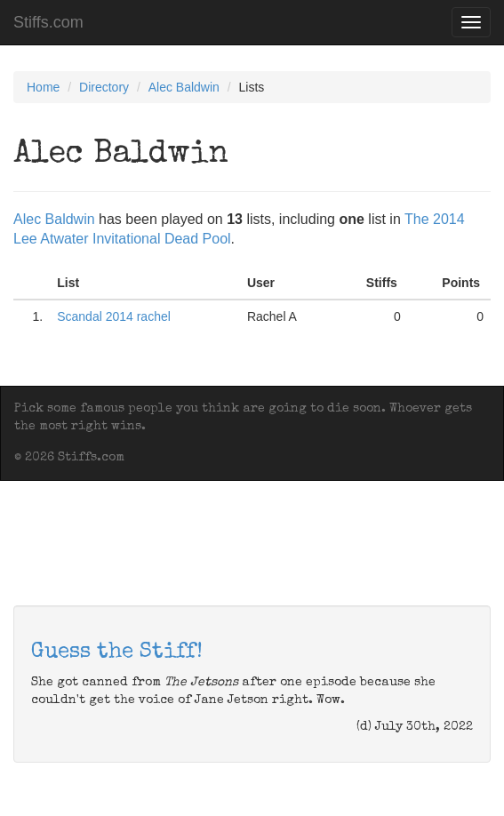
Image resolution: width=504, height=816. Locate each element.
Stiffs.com (48, 22)
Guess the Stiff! (117, 652)
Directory (104, 87)
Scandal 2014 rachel (114, 316)
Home (43, 87)
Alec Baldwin (184, 87)
